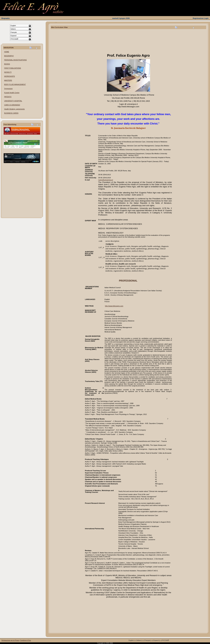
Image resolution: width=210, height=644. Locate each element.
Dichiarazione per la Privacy (10, 640)
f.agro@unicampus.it (106, 180)
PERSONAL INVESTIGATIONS (15, 60)
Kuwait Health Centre (12, 93)
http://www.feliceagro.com (114, 306)
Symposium (8, 89)
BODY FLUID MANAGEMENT (15, 84)
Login (206, 18)
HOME (7, 52)
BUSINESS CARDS (11, 113)
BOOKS (7, 64)
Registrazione (198, 18)
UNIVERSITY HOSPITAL (13, 101)
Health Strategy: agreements (14, 109)
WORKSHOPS (10, 76)
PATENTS (8, 97)
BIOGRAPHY (9, 56)
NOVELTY (8, 72)
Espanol (156, 640)
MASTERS (8, 80)
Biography (6, 18)
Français (147, 640)
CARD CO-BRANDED (12, 105)
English (131, 640)
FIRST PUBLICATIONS (13, 68)
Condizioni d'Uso (25, 640)
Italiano (139, 640)
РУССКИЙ (165, 640)
